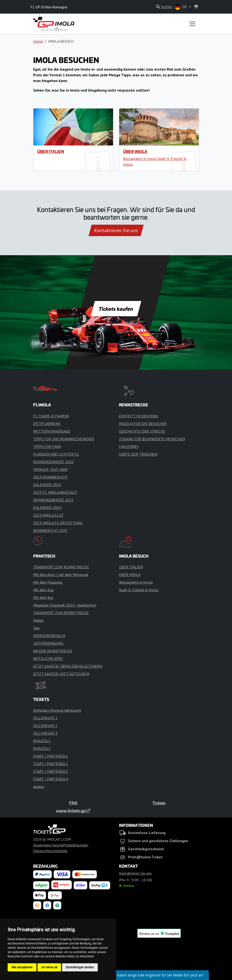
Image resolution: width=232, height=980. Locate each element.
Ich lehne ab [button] (49, 967)
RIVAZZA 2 (42, 748)
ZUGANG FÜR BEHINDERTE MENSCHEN (152, 439)
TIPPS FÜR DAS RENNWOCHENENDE (64, 439)
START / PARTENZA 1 (51, 756)
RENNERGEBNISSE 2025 (53, 500)
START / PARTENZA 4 (51, 779)
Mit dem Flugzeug (48, 582)
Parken (39, 620)
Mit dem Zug (43, 590)
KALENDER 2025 (47, 485)
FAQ (73, 803)
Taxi (36, 628)
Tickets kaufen (116, 309)
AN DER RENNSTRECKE (53, 651)
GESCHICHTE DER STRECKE (142, 431)
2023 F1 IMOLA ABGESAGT (55, 492)
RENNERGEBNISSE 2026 (53, 462)
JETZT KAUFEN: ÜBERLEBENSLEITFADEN (68, 666)
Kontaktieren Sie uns (116, 230)
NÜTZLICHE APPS (48, 659)
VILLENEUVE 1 (45, 718)
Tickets (159, 803)
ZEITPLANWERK (47, 424)
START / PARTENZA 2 (51, 764)
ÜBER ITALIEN (51, 151)
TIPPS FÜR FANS (47, 446)
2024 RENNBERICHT (50, 477)
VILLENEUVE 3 (45, 733)
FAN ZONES (129, 446)
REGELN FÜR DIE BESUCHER (143, 424)
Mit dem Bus (43, 597)
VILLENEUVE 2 (45, 726)
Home (38, 41)
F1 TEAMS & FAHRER (51, 416)
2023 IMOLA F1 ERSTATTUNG (58, 523)
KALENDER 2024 (47, 508)
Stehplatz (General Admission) (57, 710)
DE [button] (181, 7)
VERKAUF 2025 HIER (50, 469)
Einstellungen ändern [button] (80, 967)
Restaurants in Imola (140, 159)
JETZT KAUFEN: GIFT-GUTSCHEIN (61, 674)
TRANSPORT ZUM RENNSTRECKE (61, 567)
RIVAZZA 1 (42, 741)
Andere (39, 787)
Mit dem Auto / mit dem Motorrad (61, 575)
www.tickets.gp (73, 810)
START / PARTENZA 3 (51, 771)
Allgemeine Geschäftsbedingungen (61, 845)
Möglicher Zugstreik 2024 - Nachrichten (65, 605)
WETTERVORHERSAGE (52, 431)
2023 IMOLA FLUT (48, 515)
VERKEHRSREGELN (49, 636)
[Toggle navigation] (192, 24)
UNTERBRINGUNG (48, 643)
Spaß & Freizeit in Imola (139, 590)
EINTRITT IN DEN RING (139, 416)
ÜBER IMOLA (135, 151)
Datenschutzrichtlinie (50, 851)
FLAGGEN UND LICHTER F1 (56, 454)
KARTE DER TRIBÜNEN (138, 454)
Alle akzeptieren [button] (22, 967)
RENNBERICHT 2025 (50, 530)
